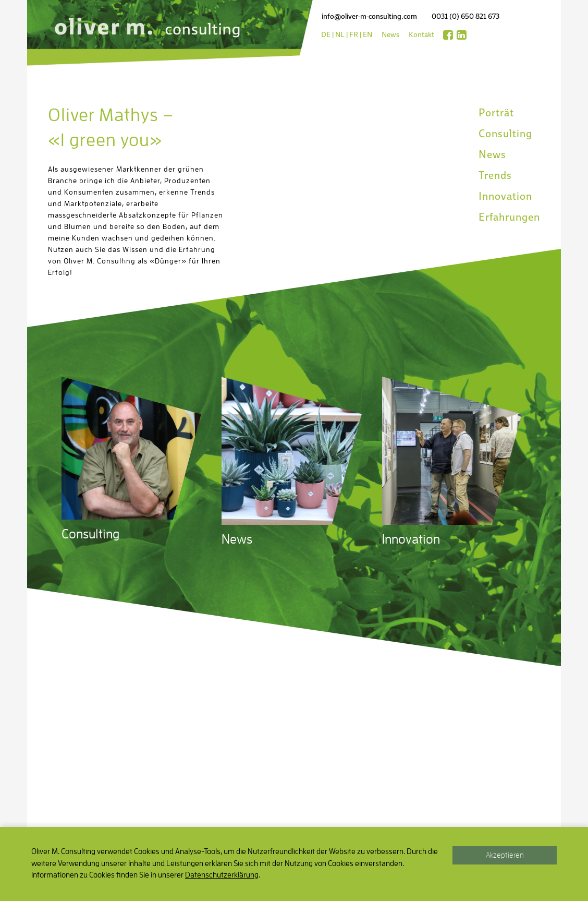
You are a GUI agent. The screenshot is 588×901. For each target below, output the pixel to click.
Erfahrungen (509, 217)
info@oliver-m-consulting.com (369, 16)
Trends (495, 175)
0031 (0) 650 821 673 (465, 16)
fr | (355, 34)
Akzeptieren (505, 855)
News (390, 34)
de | (327, 34)
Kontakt (421, 34)
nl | (341, 34)
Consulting (505, 134)
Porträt (496, 113)
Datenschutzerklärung (222, 875)
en (367, 34)
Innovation (505, 196)
